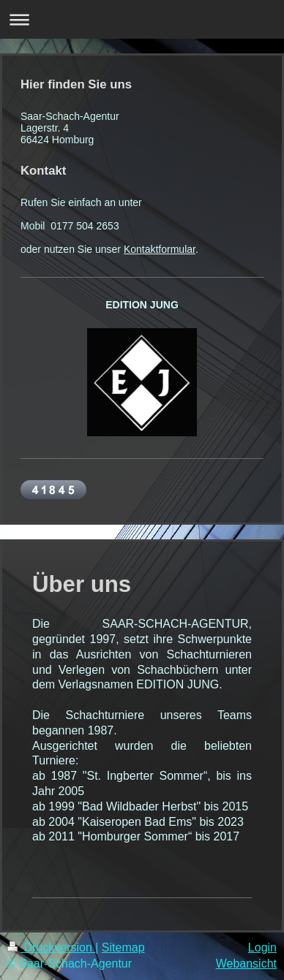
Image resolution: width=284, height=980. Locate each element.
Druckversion (51, 947)
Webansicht (246, 964)
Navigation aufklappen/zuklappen (142, 19)
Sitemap (123, 947)
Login (262, 947)
